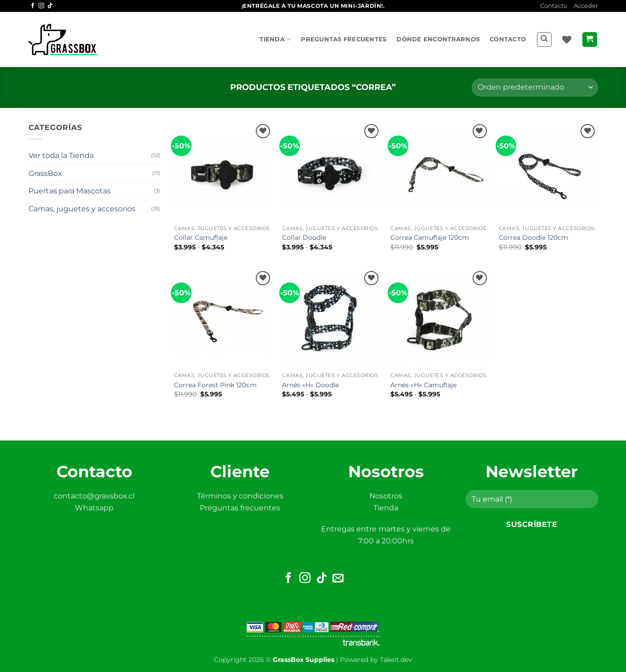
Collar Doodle (304, 237)
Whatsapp (94, 508)
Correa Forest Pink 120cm (215, 385)
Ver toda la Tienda (61, 155)
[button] (586, 6)
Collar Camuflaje (201, 237)
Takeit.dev (396, 660)
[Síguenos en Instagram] (41, 6)
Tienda (275, 39)
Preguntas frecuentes (344, 39)
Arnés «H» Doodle (310, 385)
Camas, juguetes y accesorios (82, 209)
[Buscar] (544, 40)
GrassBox (45, 173)
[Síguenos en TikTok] (50, 6)
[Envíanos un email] (338, 579)
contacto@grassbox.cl (94, 496)
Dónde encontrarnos (438, 39)
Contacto (554, 6)
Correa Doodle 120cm (533, 237)
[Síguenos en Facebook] (33, 6)
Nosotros (386, 496)
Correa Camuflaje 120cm (430, 237)
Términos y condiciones (240, 496)
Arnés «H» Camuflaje (423, 385)
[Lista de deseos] (567, 40)
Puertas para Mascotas (70, 191)
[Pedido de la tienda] (535, 88)
